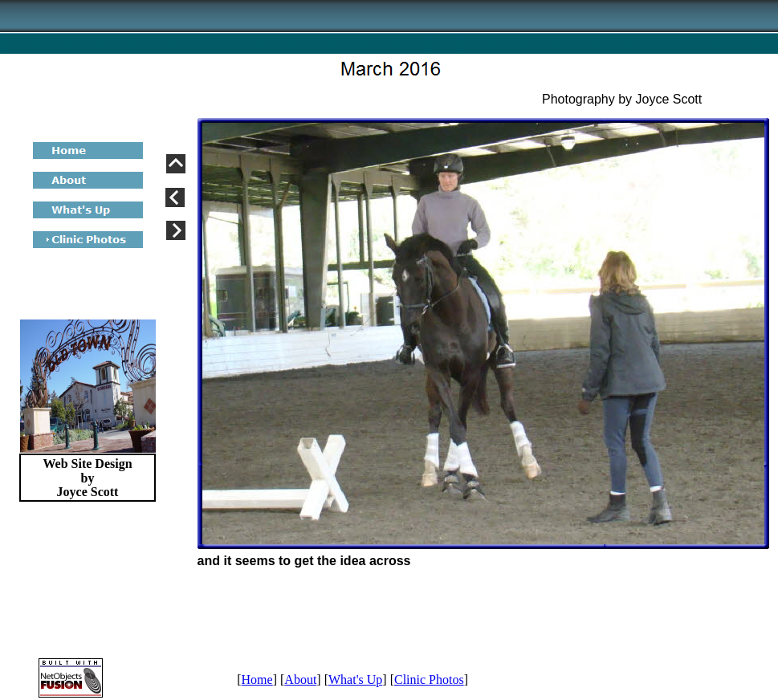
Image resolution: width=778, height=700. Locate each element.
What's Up (355, 680)
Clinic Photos (429, 680)
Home (257, 680)
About (300, 680)
